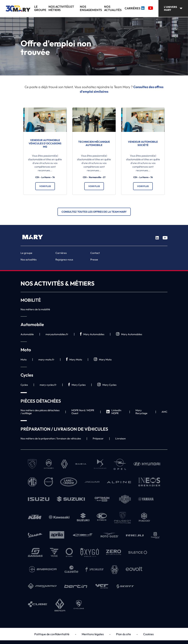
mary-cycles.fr (48, 385)
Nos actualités (113, 8)
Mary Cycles (77, 385)
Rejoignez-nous (64, 260)
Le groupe (40, 8)
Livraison (121, 438)
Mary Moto (74, 359)
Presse (94, 260)
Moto (24, 360)
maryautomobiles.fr (57, 334)
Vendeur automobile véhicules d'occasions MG (45, 143)
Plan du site (123, 634)
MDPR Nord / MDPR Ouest (83, 412)
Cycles (24, 385)
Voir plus (45, 186)
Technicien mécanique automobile (94, 143)
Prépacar (98, 438)
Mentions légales (93, 634)
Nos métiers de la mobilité (35, 309)
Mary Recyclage (141, 412)
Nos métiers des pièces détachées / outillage (40, 412)
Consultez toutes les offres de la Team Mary (94, 212)
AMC (164, 412)
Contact (95, 253)
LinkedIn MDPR (114, 412)
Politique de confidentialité (52, 634)
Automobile (27, 334)
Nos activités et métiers (61, 8)
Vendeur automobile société (143, 143)
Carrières (132, 8)
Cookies (148, 634)
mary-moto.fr (46, 360)
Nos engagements (91, 8)
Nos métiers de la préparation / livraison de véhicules (51, 438)
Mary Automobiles (92, 334)
